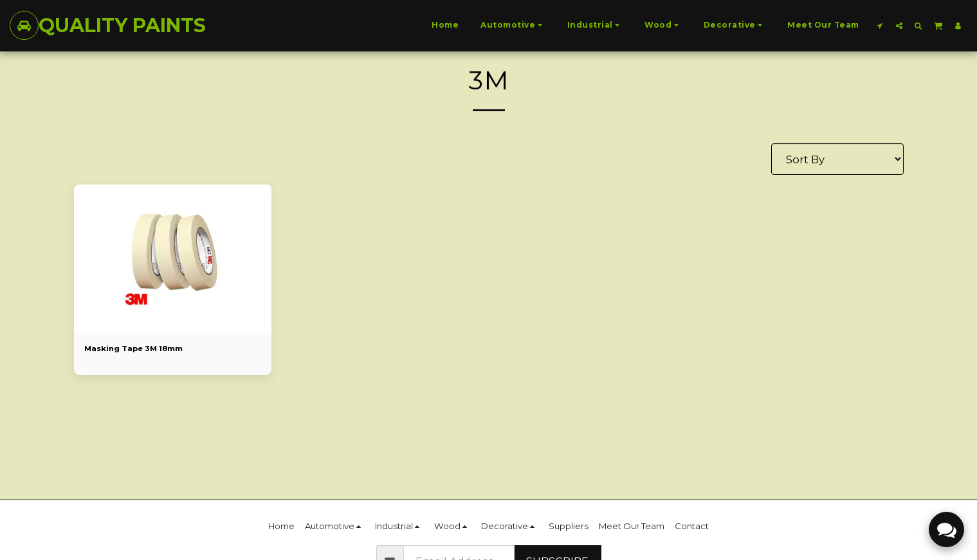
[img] (173, 259)
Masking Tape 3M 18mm (141, 349)
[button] (880, 25)
